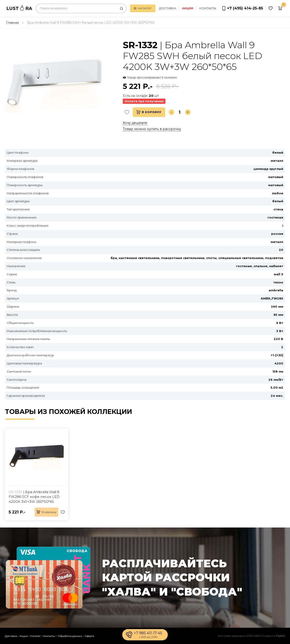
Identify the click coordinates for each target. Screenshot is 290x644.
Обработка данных (70, 636)
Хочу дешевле (135, 123)
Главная (12, 23)
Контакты (207, 8)
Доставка (167, 8)
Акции (24, 636)
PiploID (281, 636)
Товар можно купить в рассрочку (152, 129)
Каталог (142, 8)
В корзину (149, 112)
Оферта (89, 636)
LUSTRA (19, 8)
